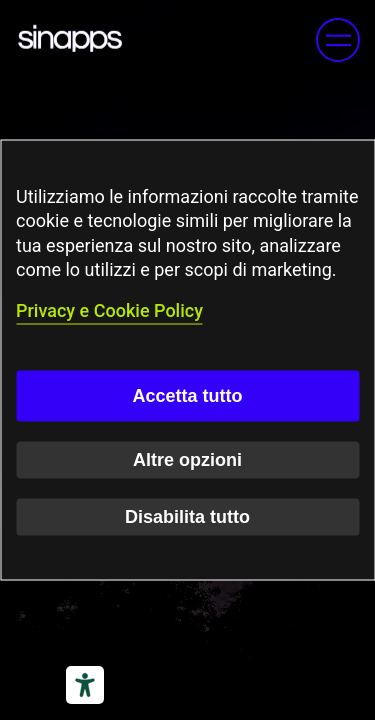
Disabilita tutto (187, 516)
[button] (338, 40)
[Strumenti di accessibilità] (85, 685)
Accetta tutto (187, 395)
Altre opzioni (187, 459)
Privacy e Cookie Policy (109, 310)
